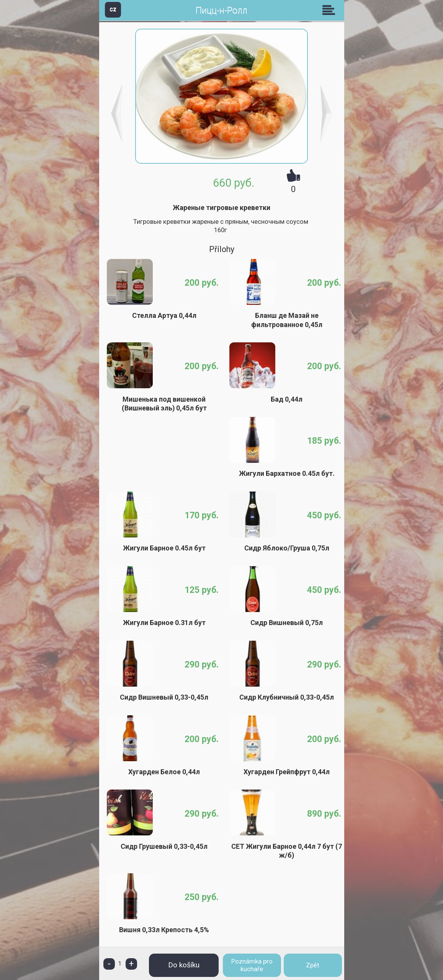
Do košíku (184, 965)
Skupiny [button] (330, 10)
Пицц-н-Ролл (221, 11)
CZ (113, 9)
